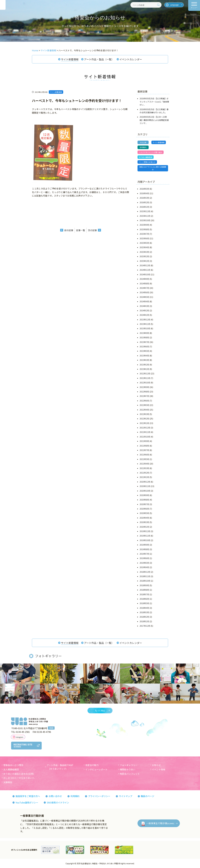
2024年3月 (144, 306)
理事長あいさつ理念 (13, 765)
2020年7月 (144, 504)
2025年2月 (144, 256)
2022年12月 (145, 373)
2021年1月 (144, 477)
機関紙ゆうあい (127, 769)
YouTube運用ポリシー (27, 802)
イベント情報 (159, 769)
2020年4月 (144, 518)
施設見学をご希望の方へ (28, 796)
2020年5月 (144, 513)
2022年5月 (144, 405)
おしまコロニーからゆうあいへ (19, 778)
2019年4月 (144, 567)
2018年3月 (144, 612)
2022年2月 (144, 419)
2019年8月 (144, 549)
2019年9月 (144, 545)
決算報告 (8, 782)
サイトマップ (126, 796)
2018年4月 (144, 608)
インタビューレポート (96, 769)
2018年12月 (145, 572)
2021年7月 (144, 450)
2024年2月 (144, 310)
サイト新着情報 (70, 59)
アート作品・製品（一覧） (99, 59)
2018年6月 (144, 599)
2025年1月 (144, 261)
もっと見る (100, 711)
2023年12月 (145, 320)
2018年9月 (144, 585)
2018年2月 (144, 617)
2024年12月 (145, 265)
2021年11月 (145, 432)
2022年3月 (144, 414)
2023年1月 (144, 369)
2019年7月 (144, 554)
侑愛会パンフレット (130, 774)
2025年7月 (144, 234)
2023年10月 (145, 329)
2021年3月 (144, 468)
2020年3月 (144, 522)
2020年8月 (144, 500)
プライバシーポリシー (99, 796)
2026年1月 (144, 207)
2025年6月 (144, 238)
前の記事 (69, 230)
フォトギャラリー (129, 765)
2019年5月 (144, 563)
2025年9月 (144, 225)
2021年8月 (144, 446)
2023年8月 (144, 337)
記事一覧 (81, 230)
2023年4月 (144, 356)
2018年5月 (144, 603)
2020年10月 (145, 491)
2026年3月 (144, 198)
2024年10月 (145, 274)
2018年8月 (144, 590)
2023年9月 (144, 333)
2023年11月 (145, 324)
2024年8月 (144, 283)
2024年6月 (144, 292)
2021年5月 (144, 459)
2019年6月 (144, 558)
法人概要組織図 (11, 769)
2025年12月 (145, 211)
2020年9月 (144, 495)
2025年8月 (144, 229)
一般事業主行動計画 (160, 823)
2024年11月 (145, 270)
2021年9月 (144, 441)
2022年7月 (144, 396)
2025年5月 (144, 243)
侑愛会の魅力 (92, 765)
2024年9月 (144, 279)
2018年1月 (144, 621)
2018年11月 (145, 576)
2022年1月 (144, 423)
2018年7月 (144, 594)
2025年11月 (145, 216)
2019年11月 (145, 536)
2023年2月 (144, 365)
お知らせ (156, 765)
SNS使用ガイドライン (58, 802)
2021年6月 (144, 455)
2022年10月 (145, 383)
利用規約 (75, 796)
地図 (51, 728)
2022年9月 (144, 387)
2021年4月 (144, 464)
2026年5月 (144, 189)
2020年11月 (145, 486)
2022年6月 (144, 401)
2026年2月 (144, 202)
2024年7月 (144, 288)
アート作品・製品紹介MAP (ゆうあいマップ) (60, 767)
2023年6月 (144, 347)
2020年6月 (144, 509)
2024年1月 (144, 315)
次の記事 (92, 230)
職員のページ (147, 796)
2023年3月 (144, 360)
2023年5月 (144, 351)
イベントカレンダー (131, 59)
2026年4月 (144, 193)
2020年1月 (144, 527)
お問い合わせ (55, 796)
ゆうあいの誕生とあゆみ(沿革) (19, 774)
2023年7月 (144, 342)
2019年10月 (145, 540)
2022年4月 (144, 410)
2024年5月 (144, 297)
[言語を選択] (174, 5)
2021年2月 (144, 473)
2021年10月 (145, 437)
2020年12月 (145, 482)
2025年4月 (144, 247)
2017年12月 (145, 626)
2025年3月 (144, 252)
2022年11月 (145, 378)
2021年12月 (145, 428)
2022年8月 (144, 392)
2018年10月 (145, 581)
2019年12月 (145, 531)
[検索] (158, 5)
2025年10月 (145, 220)
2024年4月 (144, 301)
